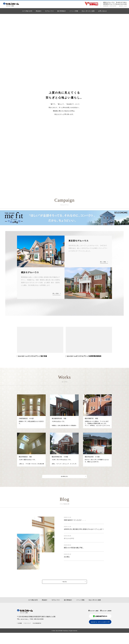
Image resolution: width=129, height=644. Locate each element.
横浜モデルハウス (115, 2)
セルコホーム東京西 (105, 620)
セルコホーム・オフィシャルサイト (97, 633)
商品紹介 (39, 11)
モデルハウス (49, 11)
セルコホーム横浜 (91, 620)
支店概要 (21, 634)
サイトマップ (30, 634)
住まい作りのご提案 (88, 11)
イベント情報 (74, 11)
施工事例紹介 (62, 11)
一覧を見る (64, 591)
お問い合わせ (102, 11)
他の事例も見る (64, 482)
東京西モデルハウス (115, 4)
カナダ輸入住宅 (27, 11)
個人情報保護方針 (41, 634)
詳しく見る (103, 262)
